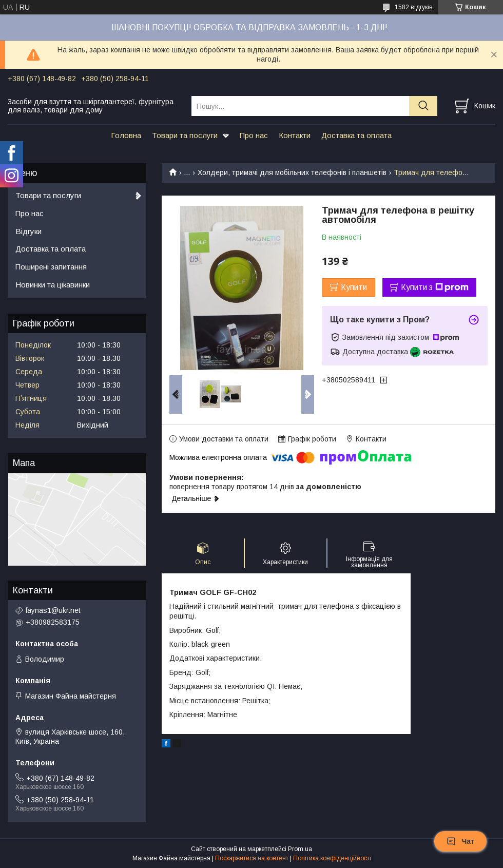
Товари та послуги (185, 135)
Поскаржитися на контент (252, 858)
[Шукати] (423, 106)
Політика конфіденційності (332, 858)
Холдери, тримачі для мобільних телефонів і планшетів (292, 172)
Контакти (295, 135)
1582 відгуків (414, 7)
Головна (126, 135)
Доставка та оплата (356, 135)
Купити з (435, 287)
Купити (354, 287)
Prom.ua (300, 849)
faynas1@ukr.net (53, 610)
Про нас (254, 135)
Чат (460, 841)
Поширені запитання (51, 267)
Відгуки (28, 231)
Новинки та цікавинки (53, 285)
